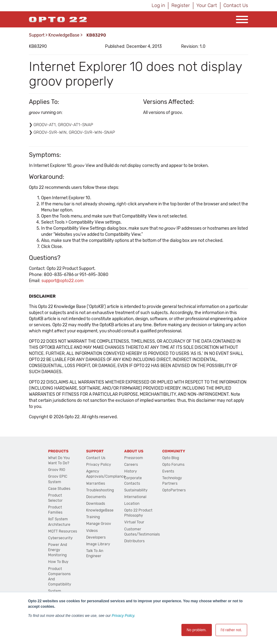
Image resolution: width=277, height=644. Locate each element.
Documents (96, 497)
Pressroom (134, 458)
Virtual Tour (134, 522)
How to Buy (58, 562)
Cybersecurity (60, 538)
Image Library (98, 544)
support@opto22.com (62, 281)
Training (93, 517)
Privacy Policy (123, 616)
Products (58, 451)
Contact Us (236, 5)
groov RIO (57, 470)
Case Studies (59, 489)
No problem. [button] (196, 630)
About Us (134, 451)
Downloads (96, 504)
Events (168, 471)
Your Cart (207, 5)
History (131, 471)
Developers (96, 537)
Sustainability (136, 490)
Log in (158, 5)
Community (174, 451)
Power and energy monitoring (58, 550)
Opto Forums (173, 465)
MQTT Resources (63, 531)
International (135, 497)
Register (181, 5)
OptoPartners (174, 490)
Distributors (134, 541)
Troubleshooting (100, 490)
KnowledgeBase (64, 35)
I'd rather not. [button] (231, 630)
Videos (92, 531)
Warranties (96, 483)
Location (132, 504)
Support (37, 35)
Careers (131, 465)
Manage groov (99, 524)
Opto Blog (171, 458)
